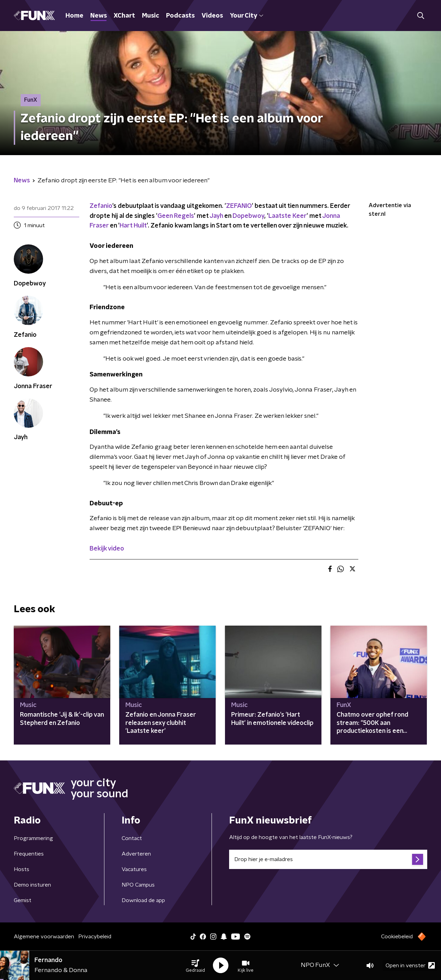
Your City (247, 16)
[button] (195, 966)
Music (151, 16)
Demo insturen (32, 885)
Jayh (216, 216)
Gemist (23, 900)
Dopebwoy (248, 216)
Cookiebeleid (397, 937)
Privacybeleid (95, 937)
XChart (124, 16)
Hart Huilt (133, 226)
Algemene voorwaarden (44, 937)
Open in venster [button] (410, 965)
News (99, 16)
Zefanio (101, 206)
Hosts (22, 869)
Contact (132, 838)
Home (74, 16)
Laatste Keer (288, 216)
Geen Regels (176, 216)
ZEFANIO (239, 206)
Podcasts (180, 16)
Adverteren (136, 854)
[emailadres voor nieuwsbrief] (328, 859)
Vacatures (134, 869)
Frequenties (29, 854)
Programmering (33, 838)
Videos (212, 16)
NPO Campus (138, 885)
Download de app (143, 900)
